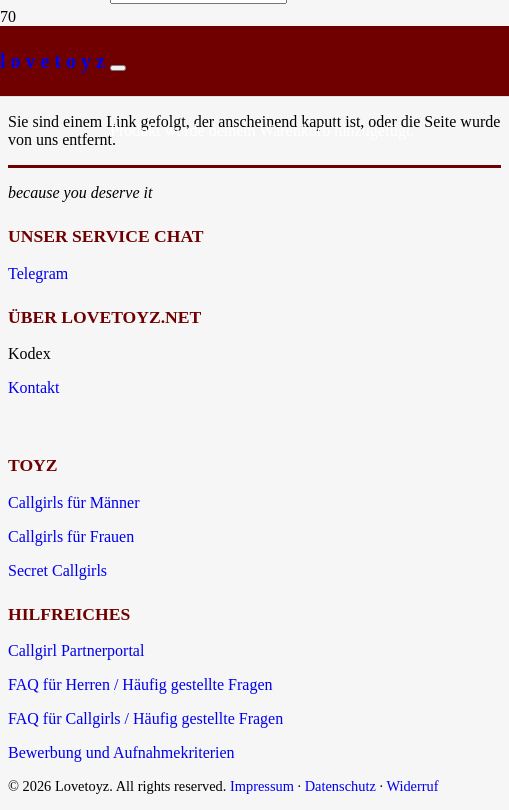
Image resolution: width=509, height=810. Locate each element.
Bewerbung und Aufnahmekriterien (121, 752)
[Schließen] (118, 68)
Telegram (38, 273)
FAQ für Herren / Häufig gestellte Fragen (140, 684)
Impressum (262, 786)
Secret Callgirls (57, 570)
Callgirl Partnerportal (76, 650)
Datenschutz (340, 786)
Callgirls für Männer (74, 502)
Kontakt (34, 387)
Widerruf (412, 786)
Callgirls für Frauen (71, 536)
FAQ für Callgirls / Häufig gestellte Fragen (145, 718)
